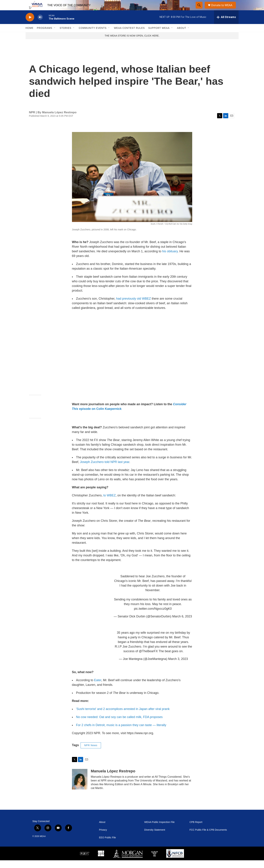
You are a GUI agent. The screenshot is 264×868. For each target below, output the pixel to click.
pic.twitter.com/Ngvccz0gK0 (153, 616)
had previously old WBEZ (133, 306)
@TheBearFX (148, 659)
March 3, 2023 (178, 667)
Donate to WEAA (223, 9)
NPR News (91, 753)
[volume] (40, 25)
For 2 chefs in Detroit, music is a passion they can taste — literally (121, 733)
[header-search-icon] (199, 9)
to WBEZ (110, 503)
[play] (30, 25)
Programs (45, 36)
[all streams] (226, 25)
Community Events (93, 36)
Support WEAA (159, 36)
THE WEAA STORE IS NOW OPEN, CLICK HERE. (132, 43)
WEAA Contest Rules (129, 36)
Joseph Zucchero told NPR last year (105, 470)
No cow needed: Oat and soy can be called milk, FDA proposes (119, 725)
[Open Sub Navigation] (55, 36)
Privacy (103, 838)
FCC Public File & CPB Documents (208, 838)
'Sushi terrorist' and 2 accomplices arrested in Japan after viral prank (123, 717)
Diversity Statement (155, 838)
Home (30, 36)
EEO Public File (108, 845)
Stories (65, 36)
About (181, 36)
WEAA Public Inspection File (159, 830)
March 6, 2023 (182, 624)
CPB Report (196, 830)
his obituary (170, 259)
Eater (98, 688)
